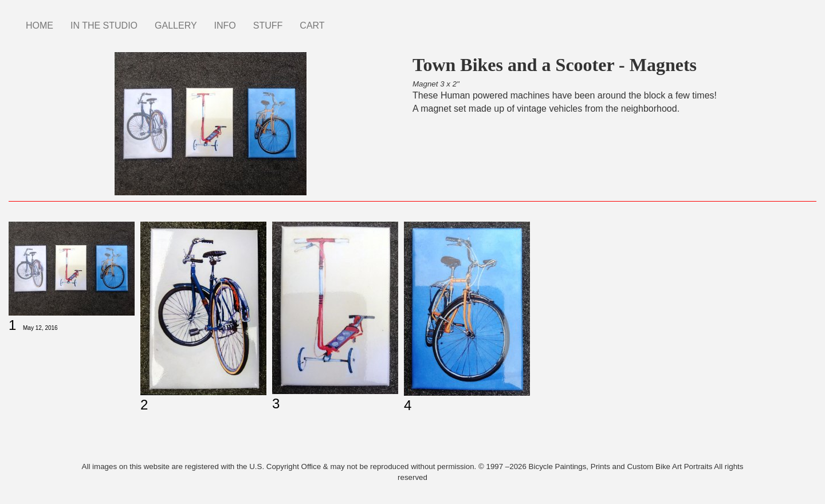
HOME (40, 25)
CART (312, 25)
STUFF (268, 25)
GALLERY (176, 25)
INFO (225, 25)
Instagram (342, 20)
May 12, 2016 (40, 328)
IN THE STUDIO (104, 25)
